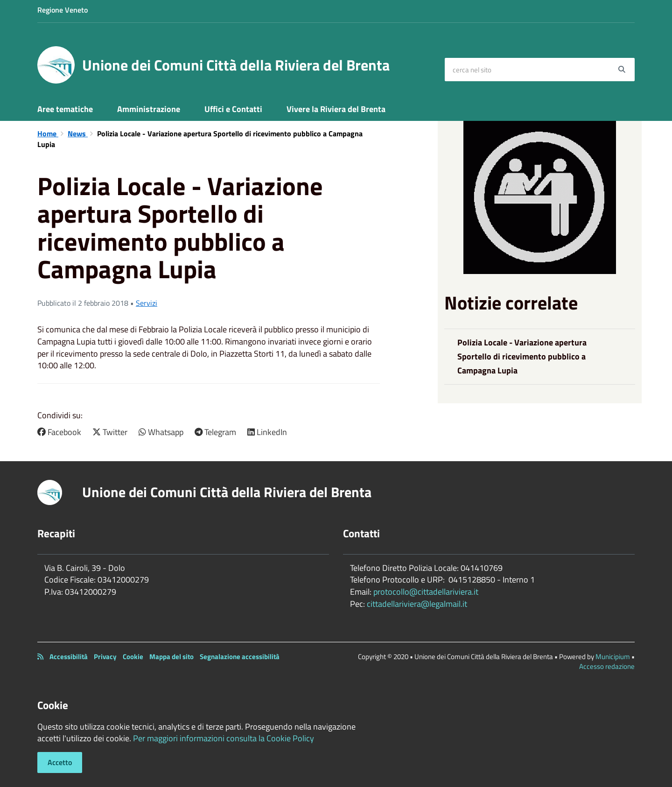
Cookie (133, 657)
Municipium (613, 657)
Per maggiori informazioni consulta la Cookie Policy (224, 738)
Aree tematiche (65, 109)
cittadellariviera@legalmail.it (417, 604)
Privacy (105, 657)
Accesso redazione (607, 666)
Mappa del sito (171, 657)
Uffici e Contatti (233, 109)
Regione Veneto (63, 10)
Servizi (147, 303)
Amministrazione (149, 109)
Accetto (60, 762)
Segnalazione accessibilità (240, 657)
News (78, 134)
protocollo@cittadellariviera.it (426, 592)
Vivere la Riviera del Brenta (336, 109)
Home (48, 134)
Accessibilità (69, 657)
